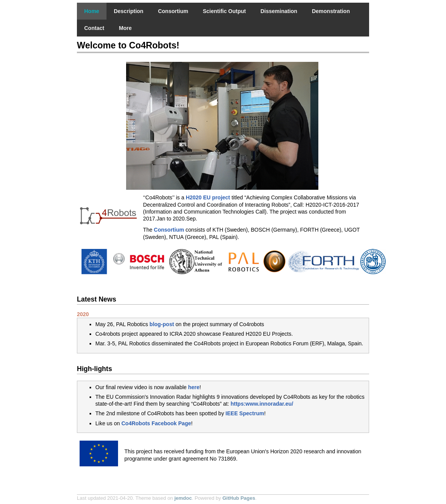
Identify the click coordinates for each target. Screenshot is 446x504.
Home (92, 11)
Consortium (173, 11)
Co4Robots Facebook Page (156, 423)
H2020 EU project (208, 197)
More (125, 28)
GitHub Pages (239, 498)
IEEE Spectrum (245, 413)
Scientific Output (224, 11)
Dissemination (279, 11)
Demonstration (331, 11)
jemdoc (183, 498)
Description (129, 11)
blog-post (162, 324)
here (194, 387)
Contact (94, 28)
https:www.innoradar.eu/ (262, 404)
